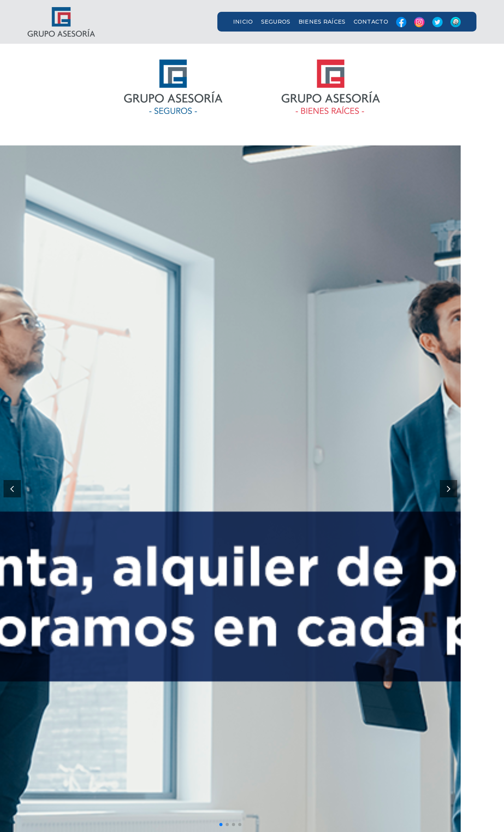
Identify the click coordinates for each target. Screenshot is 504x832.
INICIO (243, 22)
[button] (252, 22)
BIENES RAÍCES (322, 22)
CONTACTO (371, 22)
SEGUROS (276, 22)
